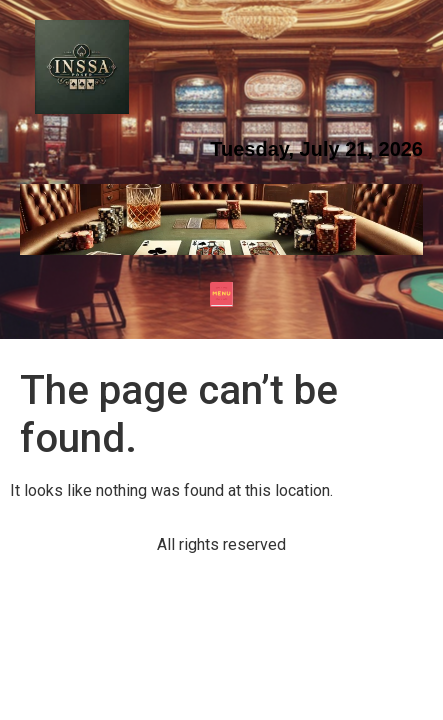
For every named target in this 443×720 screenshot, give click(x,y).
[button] (221, 297)
